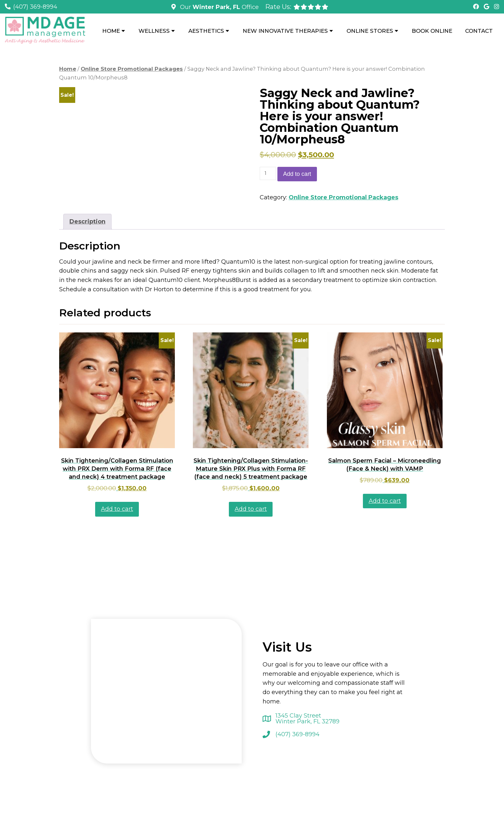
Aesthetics (206, 31)
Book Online (432, 31)
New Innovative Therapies (285, 31)
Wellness (154, 31)
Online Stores (370, 31)
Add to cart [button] (117, 509)
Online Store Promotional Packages (132, 69)
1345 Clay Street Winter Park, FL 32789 (307, 719)
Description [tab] (87, 222)
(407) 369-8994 (35, 7)
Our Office (219, 7)
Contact (479, 31)
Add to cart (297, 174)
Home (111, 31)
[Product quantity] (268, 173)
